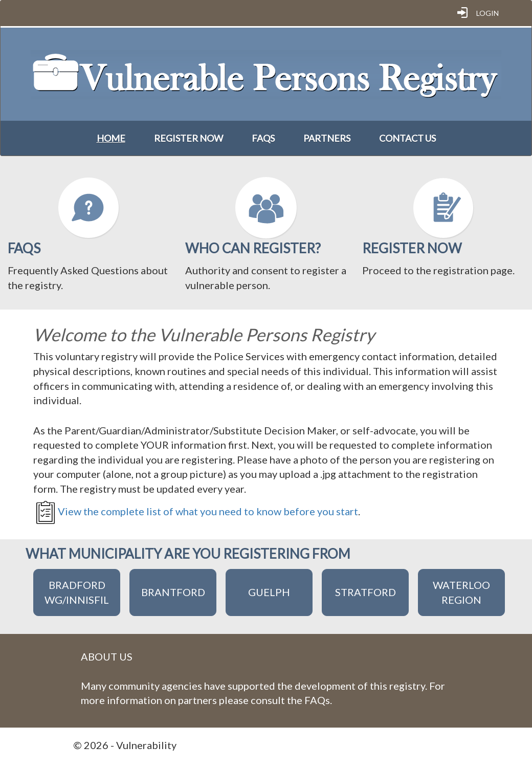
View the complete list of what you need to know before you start (208, 511)
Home (111, 138)
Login (487, 13)
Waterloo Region (461, 592)
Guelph (269, 592)
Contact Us (407, 138)
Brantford (173, 592)
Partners (327, 138)
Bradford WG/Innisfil (77, 592)
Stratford (365, 592)
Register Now (189, 138)
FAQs (263, 138)
